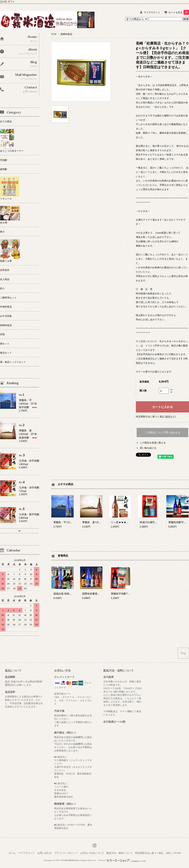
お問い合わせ (44, 853)
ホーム (12, 853)
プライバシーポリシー (66, 853)
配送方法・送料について (120, 853)
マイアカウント (152, 12)
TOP (54, 34)
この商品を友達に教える (153, 443)
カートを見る (179, 12)
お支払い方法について (92, 853)
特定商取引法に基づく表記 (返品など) (156, 417)
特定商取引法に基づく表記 (149, 853)
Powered (122, 860)
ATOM (177, 853)
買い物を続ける (148, 448)
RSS (168, 853)
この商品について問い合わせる (162, 433)
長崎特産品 (66, 34)
